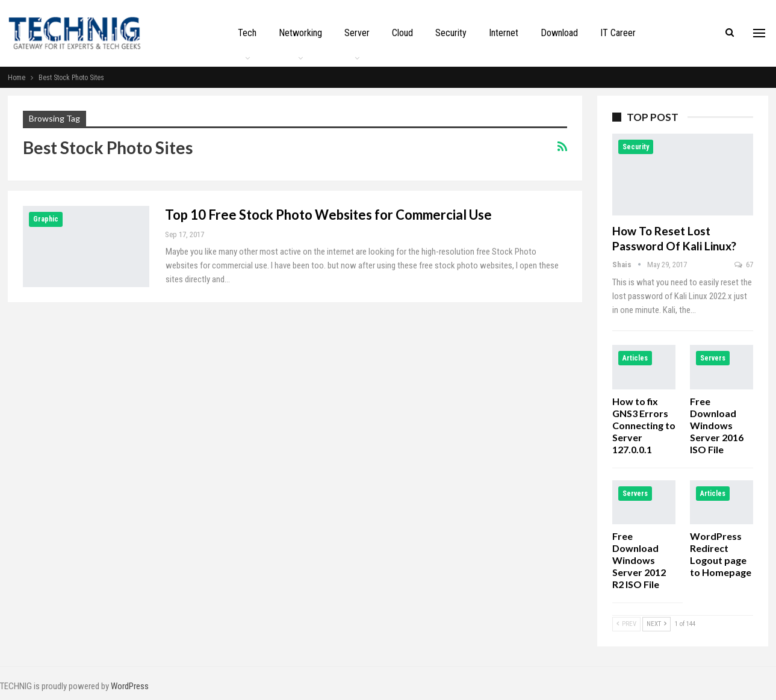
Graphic (46, 219)
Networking (300, 33)
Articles (635, 358)
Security (451, 33)
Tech (247, 33)
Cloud (402, 33)
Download (559, 33)
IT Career (618, 33)
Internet (504, 33)
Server (357, 33)
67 (744, 265)
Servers (713, 358)
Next (656, 624)
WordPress (130, 686)
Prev (626, 624)
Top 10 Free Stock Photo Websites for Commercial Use (328, 215)
